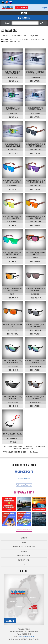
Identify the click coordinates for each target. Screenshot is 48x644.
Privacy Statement (24, 556)
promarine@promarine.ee (26, 636)
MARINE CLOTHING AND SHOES (14, 36)
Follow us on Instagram (24, 530)
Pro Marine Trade (24, 479)
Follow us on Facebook (24, 485)
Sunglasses (34, 36)
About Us (24, 538)
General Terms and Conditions (24, 547)
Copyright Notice (24, 560)
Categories (24, 18)
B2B (24, 564)
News (24, 542)
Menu (24, 13)
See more (10, 621)
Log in (44, 7)
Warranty (24, 551)
